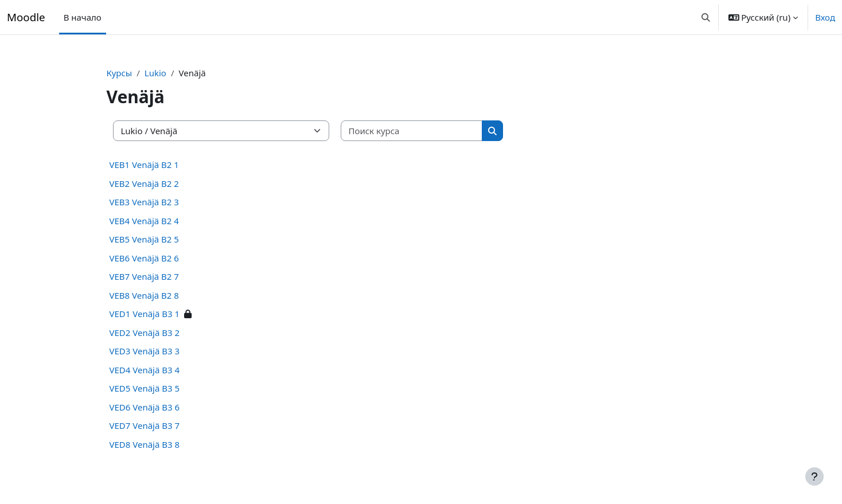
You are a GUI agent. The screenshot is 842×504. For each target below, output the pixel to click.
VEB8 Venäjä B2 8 (157, 295)
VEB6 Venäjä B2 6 (157, 258)
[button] (706, 17)
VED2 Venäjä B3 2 (157, 333)
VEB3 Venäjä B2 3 (157, 202)
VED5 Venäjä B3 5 (157, 388)
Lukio (169, 73)
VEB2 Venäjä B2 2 (157, 183)
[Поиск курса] (425, 131)
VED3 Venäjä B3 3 (157, 351)
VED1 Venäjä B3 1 (157, 314)
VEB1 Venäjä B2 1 (157, 165)
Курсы (132, 73)
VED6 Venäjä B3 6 (157, 407)
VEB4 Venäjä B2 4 (157, 221)
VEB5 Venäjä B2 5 (157, 239)
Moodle (26, 17)
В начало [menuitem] (83, 17)
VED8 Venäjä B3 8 (157, 444)
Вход (825, 17)
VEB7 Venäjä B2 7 (157, 276)
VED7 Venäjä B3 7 (157, 425)
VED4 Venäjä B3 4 (157, 370)
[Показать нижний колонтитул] (814, 476)
